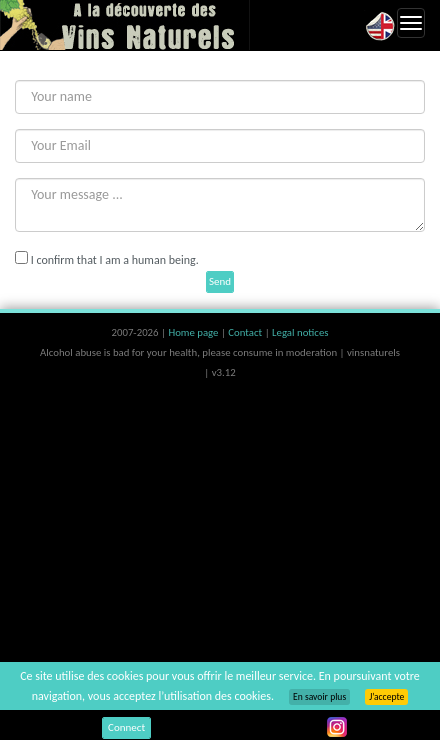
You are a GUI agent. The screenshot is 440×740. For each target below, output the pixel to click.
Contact (246, 332)
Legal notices (300, 332)
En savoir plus (319, 697)
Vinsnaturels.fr (125, 25)
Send (220, 281)
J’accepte (386, 697)
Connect (126, 727)
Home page (194, 332)
